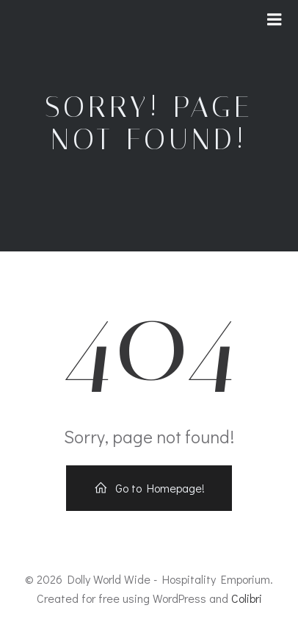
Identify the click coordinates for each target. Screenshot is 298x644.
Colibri (247, 598)
